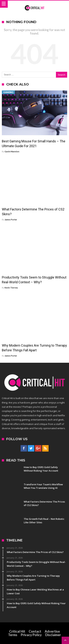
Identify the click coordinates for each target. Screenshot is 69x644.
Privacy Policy (31, 635)
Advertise (52, 631)
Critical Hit (17, 631)
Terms (13, 635)
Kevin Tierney (11, 288)
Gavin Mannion (12, 151)
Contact (35, 631)
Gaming (8, 92)
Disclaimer (53, 635)
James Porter (11, 220)
